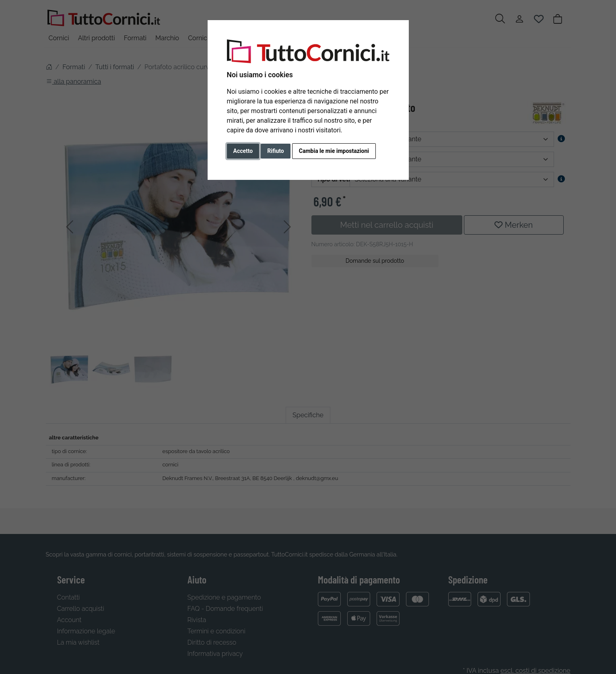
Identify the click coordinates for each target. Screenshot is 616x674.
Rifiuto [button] (276, 151)
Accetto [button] (243, 151)
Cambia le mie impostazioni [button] (334, 151)
